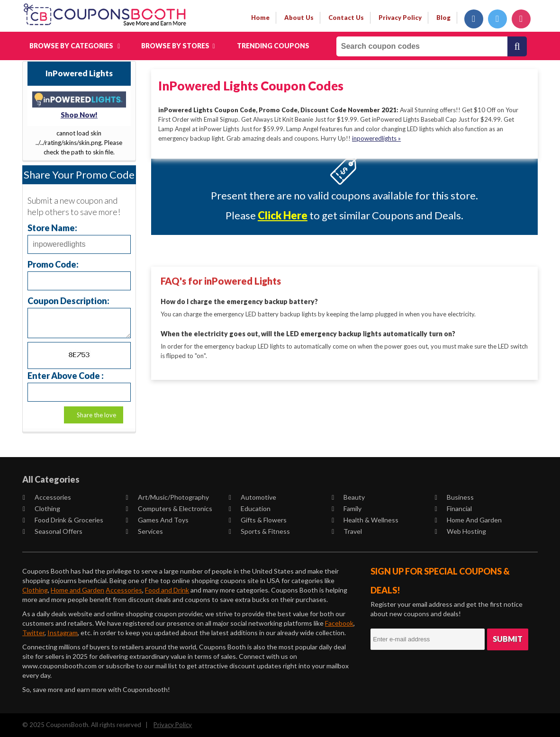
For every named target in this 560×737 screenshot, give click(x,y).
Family (347, 508)
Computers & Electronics (169, 508)
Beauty (349, 497)
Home (260, 18)
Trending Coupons (273, 46)
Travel (347, 531)
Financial (453, 508)
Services (145, 531)
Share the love (96, 415)
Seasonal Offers (53, 531)
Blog (443, 18)
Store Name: (52, 228)
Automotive (253, 497)
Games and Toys (157, 520)
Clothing (41, 508)
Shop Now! (79, 115)
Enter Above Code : (66, 375)
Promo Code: (53, 264)
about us (299, 18)
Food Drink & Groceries (63, 520)
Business (454, 497)
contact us (346, 18)
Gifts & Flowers (258, 520)
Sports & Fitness (259, 531)
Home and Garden (468, 520)
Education (250, 508)
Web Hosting (461, 531)
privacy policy (400, 18)
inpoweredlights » (376, 138)
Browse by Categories (75, 46)
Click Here (283, 215)
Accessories (47, 497)
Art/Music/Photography (167, 497)
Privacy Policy (173, 725)
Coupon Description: (68, 301)
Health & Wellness (366, 520)
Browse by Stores (178, 46)
